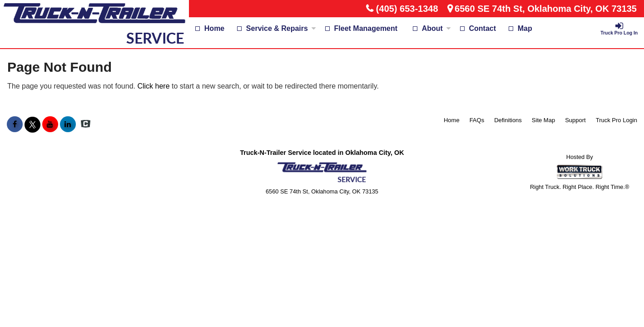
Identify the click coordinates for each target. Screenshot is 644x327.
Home (214, 28)
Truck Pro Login (617, 120)
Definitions (508, 120)
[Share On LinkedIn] (68, 124)
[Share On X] (32, 124)
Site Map (543, 120)
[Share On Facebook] (15, 124)
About (436, 28)
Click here (153, 86)
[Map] (520, 29)
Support (575, 120)
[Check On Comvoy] (86, 124)
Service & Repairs (281, 28)
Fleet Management (366, 28)
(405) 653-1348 (407, 9)
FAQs (477, 120)
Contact (483, 28)
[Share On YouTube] (50, 124)
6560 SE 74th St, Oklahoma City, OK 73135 (546, 9)
